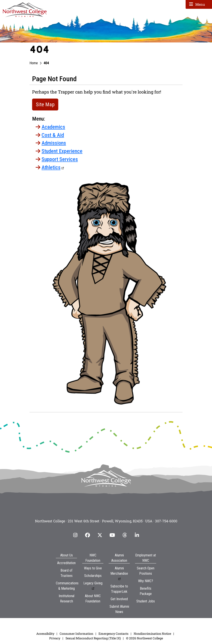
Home (34, 63)
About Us (67, 555)
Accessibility (45, 634)
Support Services (60, 159)
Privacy (55, 638)
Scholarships (93, 576)
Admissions (54, 143)
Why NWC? (146, 581)
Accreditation (66, 563)
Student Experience (62, 151)
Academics (53, 127)
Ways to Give (93, 568)
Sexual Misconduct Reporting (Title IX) (93, 638)
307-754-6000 (166, 521)
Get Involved (119, 599)
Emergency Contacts (113, 634)
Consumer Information (76, 634)
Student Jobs (146, 601)
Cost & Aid (53, 135)
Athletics (51, 167)
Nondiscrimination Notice (152, 634)
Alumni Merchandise (119, 571)
